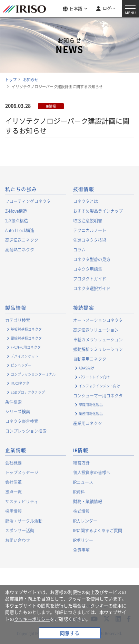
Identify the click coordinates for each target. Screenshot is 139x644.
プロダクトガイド (90, 279)
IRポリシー (83, 540)
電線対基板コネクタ (26, 338)
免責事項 (81, 550)
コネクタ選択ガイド (92, 288)
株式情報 (81, 511)
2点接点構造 (17, 221)
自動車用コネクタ (90, 359)
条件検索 (13, 402)
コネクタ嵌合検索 (22, 421)
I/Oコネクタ (20, 383)
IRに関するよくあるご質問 (98, 531)
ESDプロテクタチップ (28, 392)
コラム (79, 250)
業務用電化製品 (91, 413)
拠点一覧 (13, 492)
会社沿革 (13, 482)
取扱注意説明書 (88, 221)
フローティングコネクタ (28, 201)
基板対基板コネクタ (26, 329)
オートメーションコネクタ (98, 320)
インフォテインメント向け (99, 386)
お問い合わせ (18, 540)
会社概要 (13, 463)
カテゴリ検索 (18, 320)
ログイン (110, 8)
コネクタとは (86, 201)
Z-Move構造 (16, 211)
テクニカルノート (90, 230)
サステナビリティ (22, 502)
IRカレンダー (85, 521)
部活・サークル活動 (24, 521)
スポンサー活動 (20, 531)
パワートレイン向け (94, 377)
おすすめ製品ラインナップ (98, 211)
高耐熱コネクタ (20, 250)
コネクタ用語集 (88, 269)
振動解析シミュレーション (98, 349)
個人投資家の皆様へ (92, 472)
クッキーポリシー (32, 619)
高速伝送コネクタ (22, 240)
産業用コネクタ (88, 423)
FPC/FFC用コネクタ (26, 347)
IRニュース (83, 482)
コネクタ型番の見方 (92, 259)
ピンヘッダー (21, 365)
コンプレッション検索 (26, 431)
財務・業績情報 (88, 502)
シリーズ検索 (18, 412)
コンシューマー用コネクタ (98, 396)
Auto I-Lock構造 (20, 230)
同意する (70, 633)
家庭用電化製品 (91, 404)
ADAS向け (86, 368)
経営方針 (81, 463)
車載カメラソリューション (98, 340)
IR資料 (79, 492)
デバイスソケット (24, 356)
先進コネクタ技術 (90, 240)
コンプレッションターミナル (33, 374)
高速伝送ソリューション (96, 330)
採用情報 (13, 511)
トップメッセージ (22, 472)
